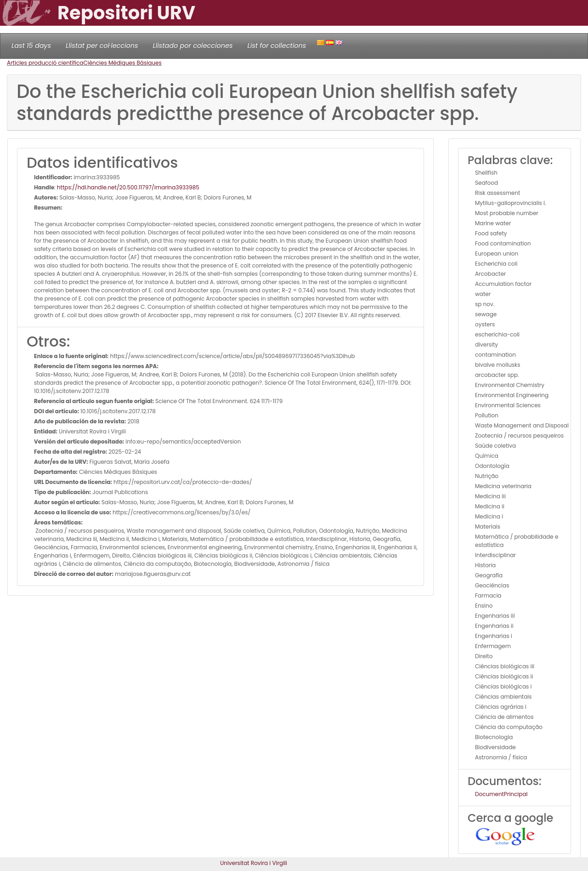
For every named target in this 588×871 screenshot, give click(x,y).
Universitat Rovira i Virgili (254, 863)
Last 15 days (31, 46)
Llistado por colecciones (193, 46)
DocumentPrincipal (501, 794)
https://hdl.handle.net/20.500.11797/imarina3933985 (128, 187)
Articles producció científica (45, 63)
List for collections (277, 46)
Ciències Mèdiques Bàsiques (122, 63)
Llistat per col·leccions (102, 46)
